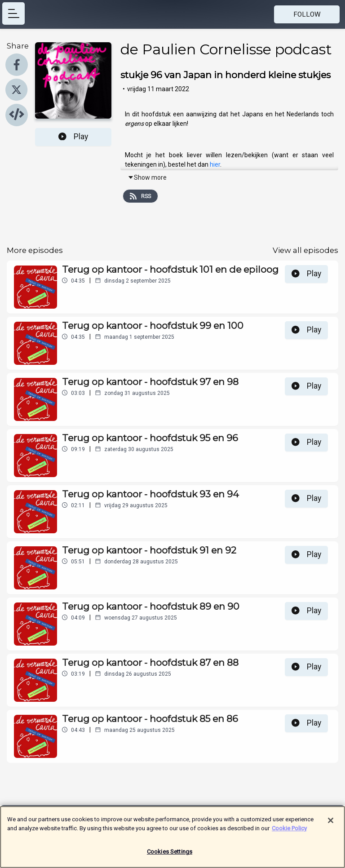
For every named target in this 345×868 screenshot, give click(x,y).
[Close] (331, 823)
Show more (147, 177)
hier (215, 164)
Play (73, 137)
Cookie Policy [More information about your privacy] (289, 830)
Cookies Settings (170, 854)
